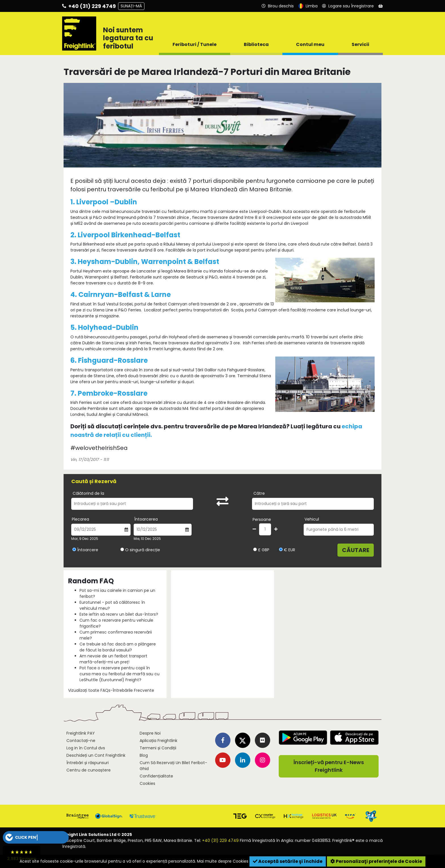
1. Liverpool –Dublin (104, 202)
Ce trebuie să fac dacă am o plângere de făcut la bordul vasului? (118, 647)
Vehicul (312, 519)
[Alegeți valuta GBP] (255, 549)
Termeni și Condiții (158, 748)
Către (259, 493)
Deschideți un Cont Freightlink (96, 755)
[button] (36, 837)
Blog (144, 755)
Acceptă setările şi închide (288, 861)
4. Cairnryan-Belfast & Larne (121, 294)
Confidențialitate (156, 776)
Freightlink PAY (81, 733)
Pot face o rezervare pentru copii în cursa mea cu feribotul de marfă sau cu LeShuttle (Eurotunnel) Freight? (119, 674)
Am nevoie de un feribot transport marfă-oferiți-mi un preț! (113, 659)
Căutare (356, 550)
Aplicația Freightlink (159, 741)
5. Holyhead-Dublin (104, 327)
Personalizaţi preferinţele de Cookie (376, 861)
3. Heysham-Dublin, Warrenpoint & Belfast (145, 262)
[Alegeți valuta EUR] (281, 549)
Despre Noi (150, 733)
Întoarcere (88, 550)
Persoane (262, 519)
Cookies (147, 783)
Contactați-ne (81, 741)
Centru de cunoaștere (89, 770)
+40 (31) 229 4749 (220, 840)
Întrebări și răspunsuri (88, 763)
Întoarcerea (146, 519)
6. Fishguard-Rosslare (109, 360)
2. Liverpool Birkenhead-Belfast (125, 235)
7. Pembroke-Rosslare (109, 393)
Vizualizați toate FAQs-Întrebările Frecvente (111, 690)
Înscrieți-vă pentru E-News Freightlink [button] (329, 766)
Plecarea (80, 519)
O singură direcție (143, 550)
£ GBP (261, 550)
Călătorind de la (88, 493)
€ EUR (287, 550)
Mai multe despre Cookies (223, 861)
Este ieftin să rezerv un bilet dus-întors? (119, 614)
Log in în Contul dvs (86, 748)
